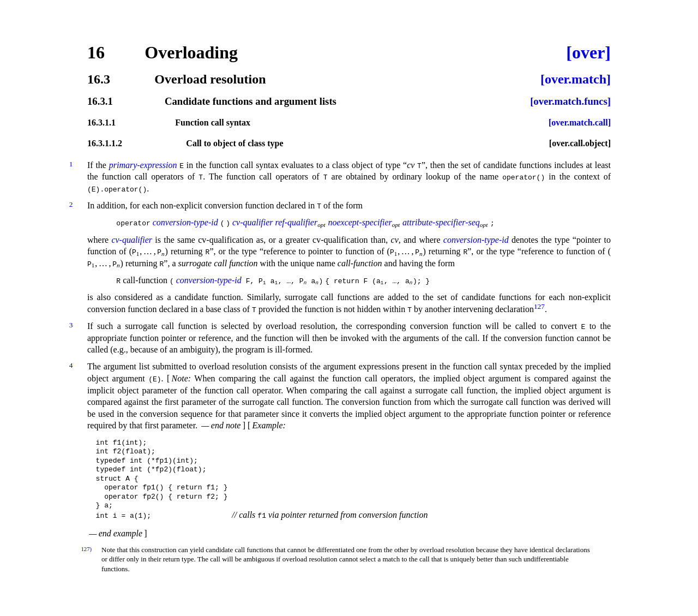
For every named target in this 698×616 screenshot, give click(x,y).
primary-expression (143, 165)
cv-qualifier (255, 222)
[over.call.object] (580, 143)
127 (539, 306)
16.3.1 (100, 102)
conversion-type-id (185, 222)
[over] (588, 52)
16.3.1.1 (101, 123)
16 (96, 52)
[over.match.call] (580, 123)
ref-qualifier (299, 222)
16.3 (99, 79)
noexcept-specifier (363, 222)
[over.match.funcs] (570, 102)
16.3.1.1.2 (105, 143)
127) (86, 548)
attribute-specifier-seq (444, 222)
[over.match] (576, 79)
